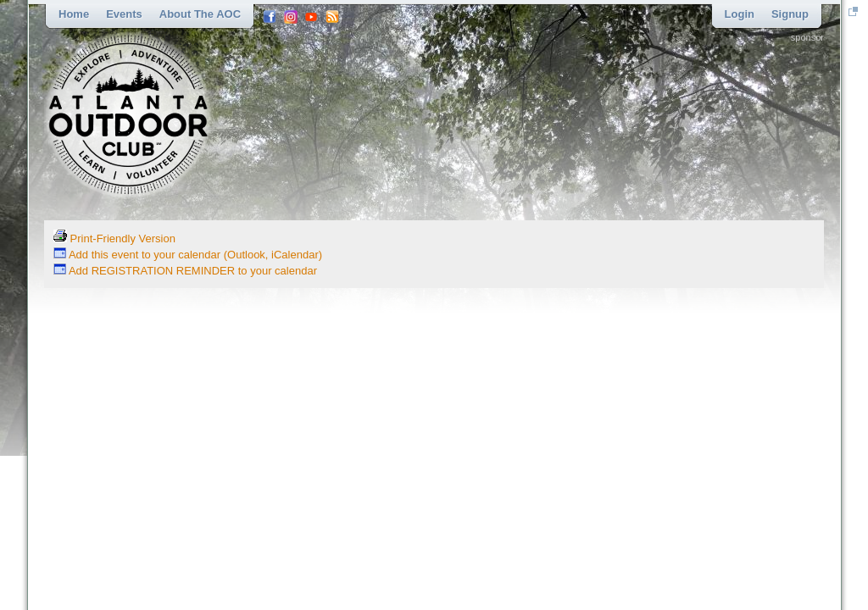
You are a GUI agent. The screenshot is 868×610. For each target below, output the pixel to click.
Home (74, 14)
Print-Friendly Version (114, 238)
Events (124, 14)
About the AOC (200, 14)
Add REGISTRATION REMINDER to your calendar (185, 271)
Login (740, 14)
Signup (790, 14)
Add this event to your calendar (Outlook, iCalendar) (188, 255)
